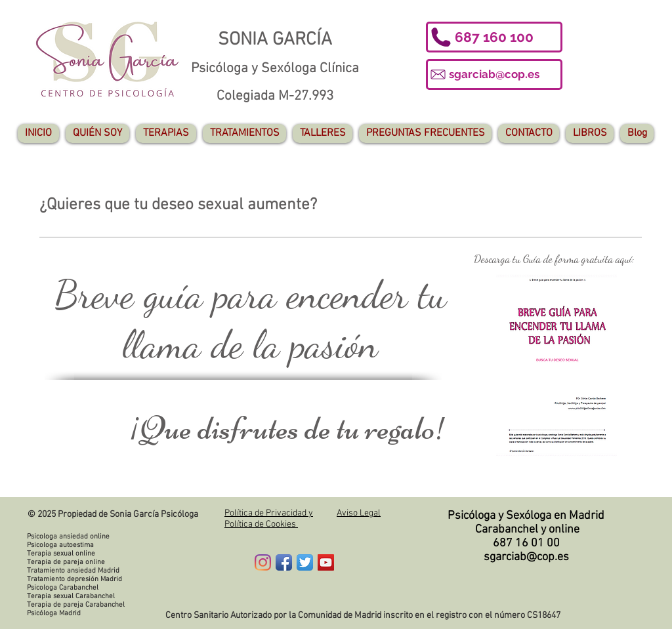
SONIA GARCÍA (275, 40)
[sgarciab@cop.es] (494, 74)
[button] (494, 37)
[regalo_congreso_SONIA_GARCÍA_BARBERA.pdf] (556, 367)
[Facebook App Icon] (284, 562)
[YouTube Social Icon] (326, 562)
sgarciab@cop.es (526, 557)
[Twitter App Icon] (305, 562)
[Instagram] (263, 562)
